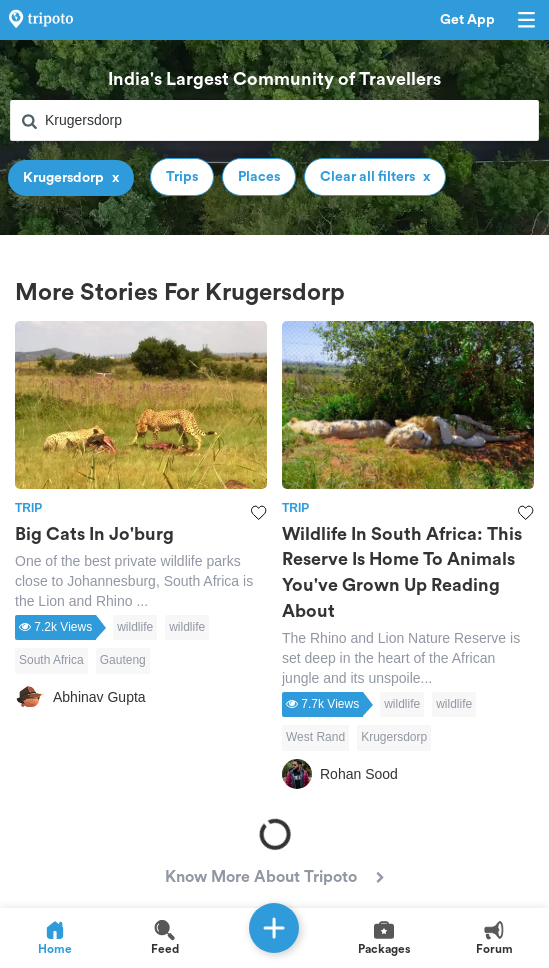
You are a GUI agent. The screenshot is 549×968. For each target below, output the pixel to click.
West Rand (315, 737)
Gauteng (123, 660)
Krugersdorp (394, 737)
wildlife (135, 627)
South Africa (51, 660)
